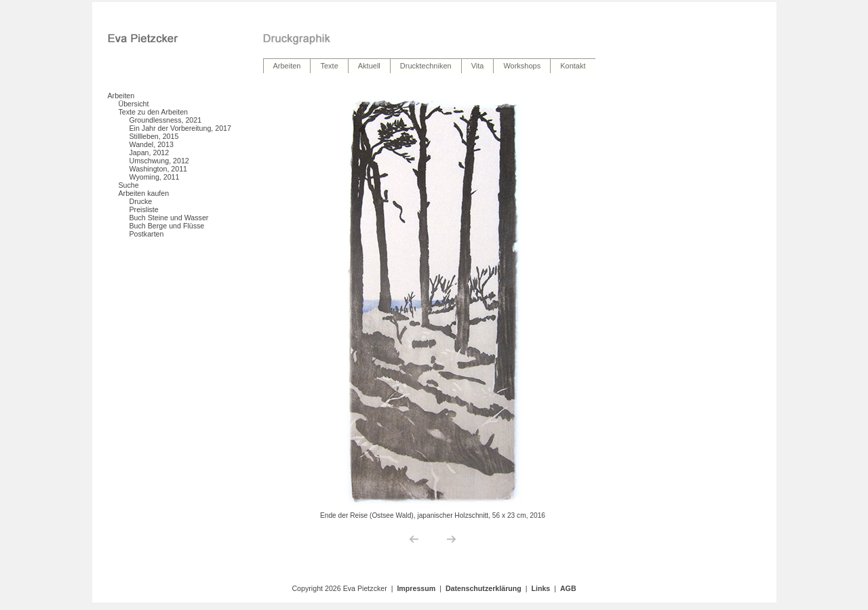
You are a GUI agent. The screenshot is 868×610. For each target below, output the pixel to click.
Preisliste (144, 209)
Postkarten (147, 234)
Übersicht (134, 104)
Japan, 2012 (150, 152)
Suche (129, 185)
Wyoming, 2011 (155, 177)
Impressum (416, 588)
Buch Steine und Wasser (169, 218)
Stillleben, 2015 (154, 136)
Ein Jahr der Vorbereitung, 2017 (180, 128)
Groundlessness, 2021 (166, 120)
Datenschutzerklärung (484, 588)
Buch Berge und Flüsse (167, 226)
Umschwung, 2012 (159, 161)
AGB (568, 588)
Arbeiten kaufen (144, 193)
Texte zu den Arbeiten (154, 112)
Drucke (141, 201)
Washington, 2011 (159, 169)
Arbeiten (121, 96)
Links (540, 588)
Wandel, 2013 (152, 144)
